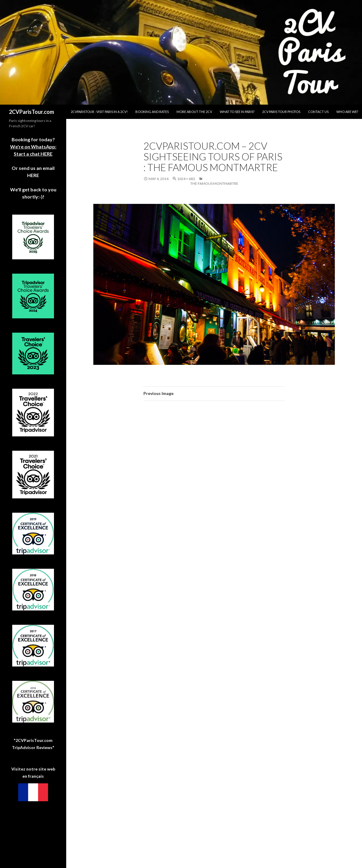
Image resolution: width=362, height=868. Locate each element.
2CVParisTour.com (31, 112)
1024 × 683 (186, 179)
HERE (33, 175)
